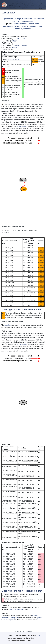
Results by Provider (22, 29)
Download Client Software (33, 19)
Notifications (27, 21)
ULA (18, 59)
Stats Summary (20, 24)
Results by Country (35, 26)
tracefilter (8, 325)
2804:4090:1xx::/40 (20, 45)
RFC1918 (11, 59)
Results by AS (20, 26)
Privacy (39, 635)
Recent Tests (33, 24)
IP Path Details (22, 126)
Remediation (7, 26)
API (19, 21)
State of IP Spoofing (16, 610)
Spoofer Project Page (12, 19)
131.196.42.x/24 (19, 39)
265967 (14, 41)
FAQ (14, 21)
